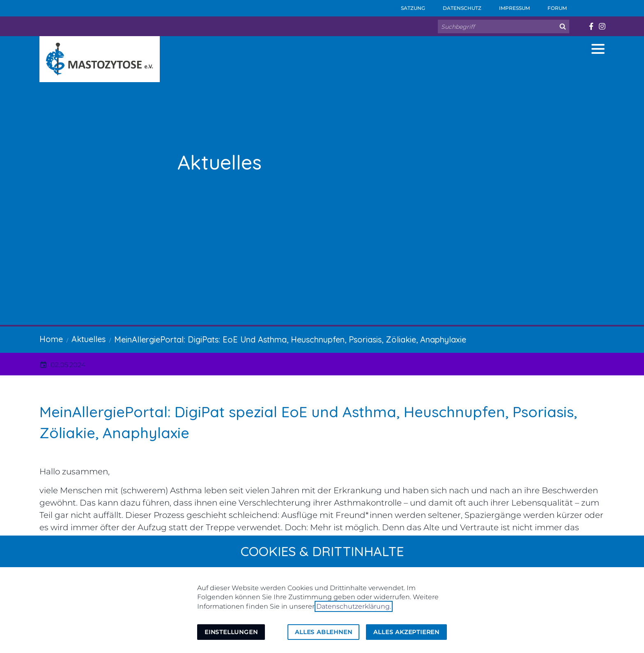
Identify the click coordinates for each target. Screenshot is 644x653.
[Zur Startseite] (100, 59)
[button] (598, 49)
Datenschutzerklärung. (354, 606)
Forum (552, 6)
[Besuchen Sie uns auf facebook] (591, 26)
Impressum (509, 6)
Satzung (407, 6)
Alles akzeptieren (406, 632)
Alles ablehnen (323, 632)
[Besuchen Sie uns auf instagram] (602, 26)
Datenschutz (457, 6)
